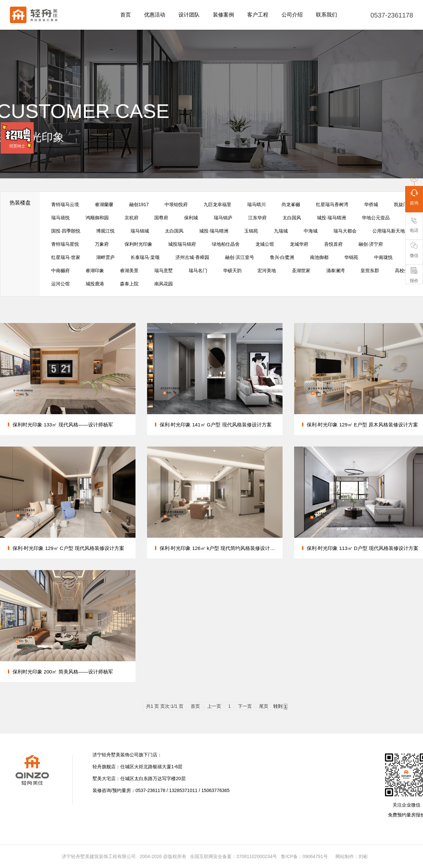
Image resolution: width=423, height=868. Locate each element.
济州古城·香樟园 (192, 257)
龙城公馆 (265, 244)
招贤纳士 (17, 146)
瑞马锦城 (140, 231)
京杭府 (132, 218)
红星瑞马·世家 (66, 257)
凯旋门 (401, 204)
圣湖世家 (301, 271)
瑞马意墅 (164, 271)
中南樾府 (60, 271)
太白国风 (292, 218)
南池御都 (319, 257)
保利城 (191, 218)
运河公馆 (60, 284)
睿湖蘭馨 (104, 204)
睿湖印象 (95, 271)
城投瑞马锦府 (182, 244)
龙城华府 (299, 244)
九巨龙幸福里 (217, 204)
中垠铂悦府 (176, 204)
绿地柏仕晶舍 (226, 244)
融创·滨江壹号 (240, 257)
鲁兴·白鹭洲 (282, 257)
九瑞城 (281, 231)
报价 (414, 275)
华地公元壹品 (376, 218)
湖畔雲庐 (105, 257)
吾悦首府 (333, 244)
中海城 (311, 231)
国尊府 (161, 218)
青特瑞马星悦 (65, 244)
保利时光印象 (138, 244)
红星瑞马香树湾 (332, 204)
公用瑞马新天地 (389, 231)
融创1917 (139, 204)
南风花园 (164, 284)
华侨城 (371, 204)
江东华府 (257, 218)
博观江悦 (105, 231)
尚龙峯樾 (291, 204)
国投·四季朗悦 (66, 231)
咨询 (414, 197)
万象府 (102, 244)
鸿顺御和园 (97, 218)
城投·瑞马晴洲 (331, 218)
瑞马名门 (198, 271)
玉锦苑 (251, 231)
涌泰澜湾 (335, 271)
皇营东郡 (370, 271)
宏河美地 (267, 271)
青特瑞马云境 (65, 204)
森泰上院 (129, 284)
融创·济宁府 (371, 244)
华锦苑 (351, 257)
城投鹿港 (95, 284)
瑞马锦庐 (223, 218)
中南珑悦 (383, 257)
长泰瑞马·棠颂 (145, 257)
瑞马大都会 (345, 231)
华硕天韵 (232, 271)
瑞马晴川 (256, 204)
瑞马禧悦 (60, 218)
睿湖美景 (129, 271)
